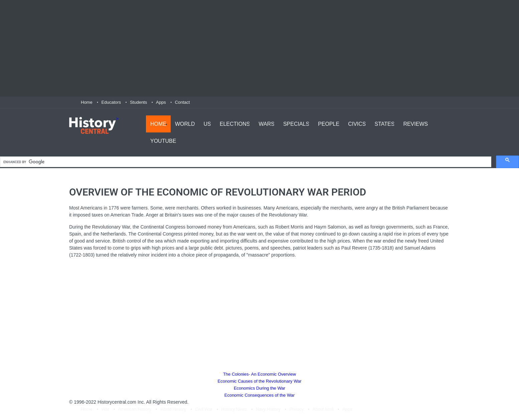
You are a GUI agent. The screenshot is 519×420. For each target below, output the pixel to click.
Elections (235, 124)
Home (87, 102)
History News (234, 409)
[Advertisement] (259, 48)
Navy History (268, 409)
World (185, 124)
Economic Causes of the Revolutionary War (260, 381)
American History (135, 409)
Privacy (296, 409)
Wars (266, 124)
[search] (245, 162)
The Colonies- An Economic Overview (259, 374)
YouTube (163, 141)
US (207, 124)
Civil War (204, 409)
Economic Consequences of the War (260, 395)
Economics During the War (259, 388)
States (385, 124)
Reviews (415, 124)
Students (138, 102)
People (329, 124)
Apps (161, 102)
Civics (357, 124)
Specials (296, 124)
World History (173, 409)
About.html (323, 409)
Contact (183, 102)
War (105, 409)
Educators (111, 102)
